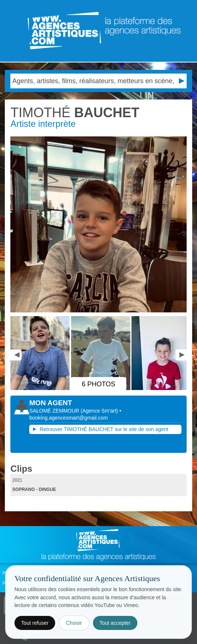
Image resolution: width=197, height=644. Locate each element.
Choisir (74, 623)
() (100, 411)
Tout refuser (35, 623)
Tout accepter (115, 623)
